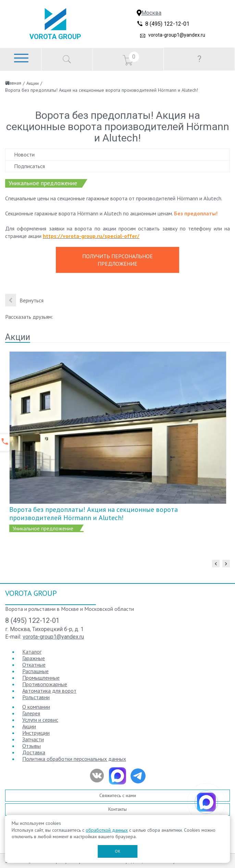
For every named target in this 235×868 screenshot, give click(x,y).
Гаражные (34, 658)
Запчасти (33, 739)
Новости (24, 154)
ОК (117, 851)
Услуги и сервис (40, 720)
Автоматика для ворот (49, 691)
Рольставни (36, 697)
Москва (151, 13)
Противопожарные (45, 684)
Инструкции (36, 733)
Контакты (117, 809)
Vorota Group (55, 37)
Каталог (32, 652)
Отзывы (32, 746)
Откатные (34, 665)
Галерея (31, 713)
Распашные (35, 671)
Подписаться (29, 166)
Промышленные (41, 678)
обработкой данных (107, 830)
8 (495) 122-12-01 (167, 24)
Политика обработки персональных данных (74, 759)
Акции (33, 83)
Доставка (34, 752)
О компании (36, 707)
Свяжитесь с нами (118, 795)
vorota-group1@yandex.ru (177, 35)
